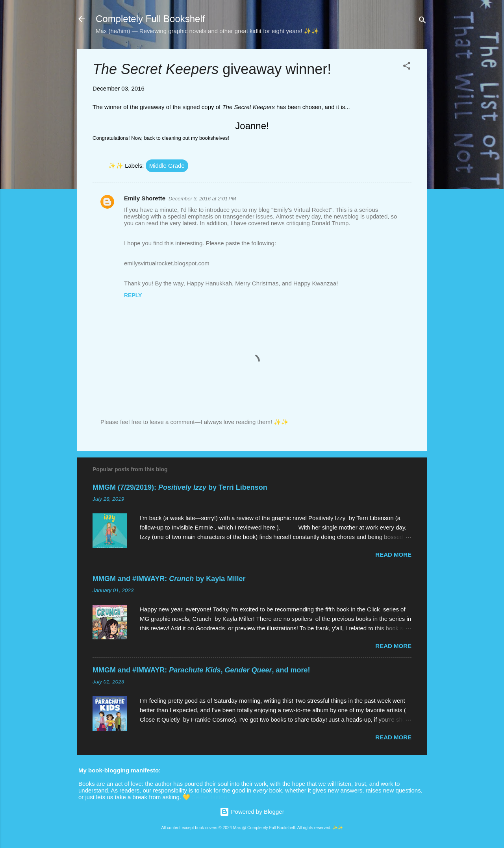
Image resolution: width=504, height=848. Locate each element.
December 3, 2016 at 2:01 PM (202, 199)
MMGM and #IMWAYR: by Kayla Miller (169, 579)
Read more (393, 555)
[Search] (422, 21)
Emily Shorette (145, 198)
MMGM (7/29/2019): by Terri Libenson (180, 487)
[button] (407, 67)
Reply (133, 295)
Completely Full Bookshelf (150, 19)
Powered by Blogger (252, 812)
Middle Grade (167, 166)
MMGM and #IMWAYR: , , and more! (201, 670)
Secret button (209, 797)
